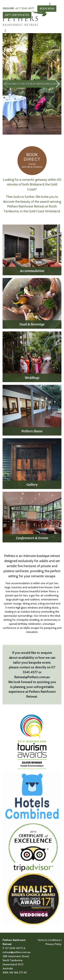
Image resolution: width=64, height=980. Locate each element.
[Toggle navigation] (5, 31)
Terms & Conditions (49, 940)
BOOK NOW (47, 9)
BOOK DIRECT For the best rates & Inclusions (32, 84)
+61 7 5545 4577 (18, 8)
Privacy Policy (53, 944)
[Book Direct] (32, 175)
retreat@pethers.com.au (16, 952)
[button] (57, 84)
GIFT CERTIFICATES (17, 15)
